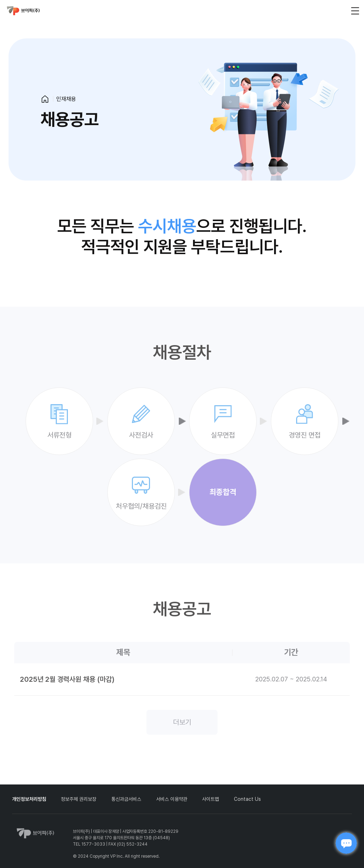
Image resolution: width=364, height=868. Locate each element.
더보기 (182, 722)
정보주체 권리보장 (79, 799)
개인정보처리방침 (29, 799)
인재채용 (66, 99)
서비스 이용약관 (172, 799)
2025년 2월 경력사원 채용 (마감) (67, 679)
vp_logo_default (23, 11)
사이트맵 (210, 799)
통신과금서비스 (126, 799)
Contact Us (247, 799)
